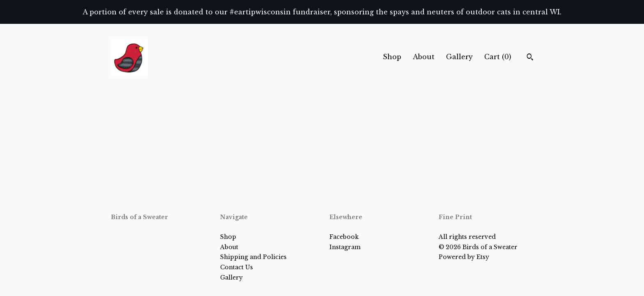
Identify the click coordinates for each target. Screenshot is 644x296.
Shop (392, 57)
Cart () (498, 57)
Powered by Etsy (464, 257)
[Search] (530, 58)
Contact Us (237, 267)
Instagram (345, 247)
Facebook (344, 237)
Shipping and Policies (253, 257)
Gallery (459, 57)
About (424, 57)
